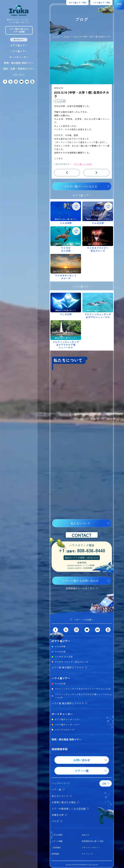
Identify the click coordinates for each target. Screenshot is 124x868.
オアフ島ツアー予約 (77, 3)
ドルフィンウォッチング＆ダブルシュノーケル (83, 689)
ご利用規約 (56, 848)
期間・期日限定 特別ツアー (19, 63)
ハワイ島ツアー (19, 51)
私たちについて (80, 523)
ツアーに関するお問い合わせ (80, 581)
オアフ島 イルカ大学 (83, 164)
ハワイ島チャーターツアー (68, 724)
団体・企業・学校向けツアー (19, 69)
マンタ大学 (60, 684)
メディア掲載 (57, 841)
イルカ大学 (60, 101)
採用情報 (55, 854)
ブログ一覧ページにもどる (81, 186)
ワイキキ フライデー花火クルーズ (71, 662)
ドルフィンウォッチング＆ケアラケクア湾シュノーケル (83, 696)
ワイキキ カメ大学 (64, 657)
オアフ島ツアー (19, 45)
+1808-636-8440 (82, 551)
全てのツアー (19, 40)
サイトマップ (87, 854)
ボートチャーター (19, 57)
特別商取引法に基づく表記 (93, 841)
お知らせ (85, 835)
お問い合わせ (19, 75)
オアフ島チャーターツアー (68, 719)
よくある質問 (57, 835)
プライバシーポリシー (91, 848)
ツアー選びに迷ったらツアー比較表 (19, 30)
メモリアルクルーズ (64, 730)
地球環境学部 (60, 749)
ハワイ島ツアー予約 (101, 3)
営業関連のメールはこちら (80, 588)
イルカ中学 (60, 646)
